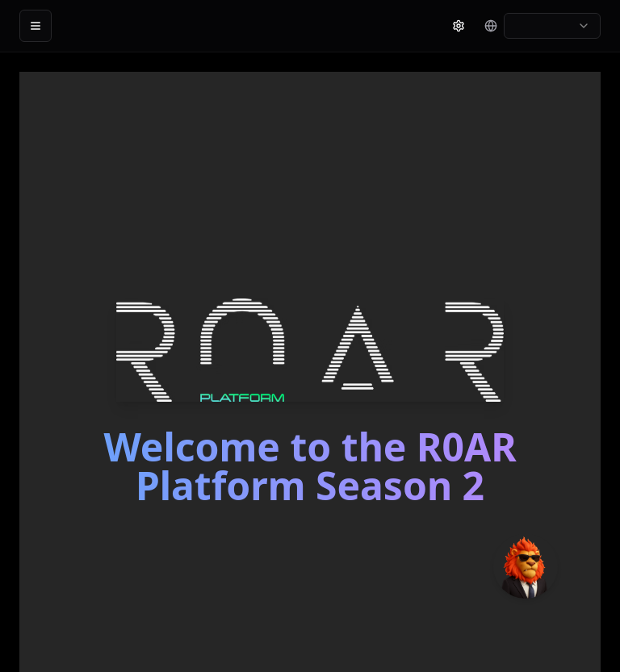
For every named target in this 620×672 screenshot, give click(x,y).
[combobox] (552, 26)
